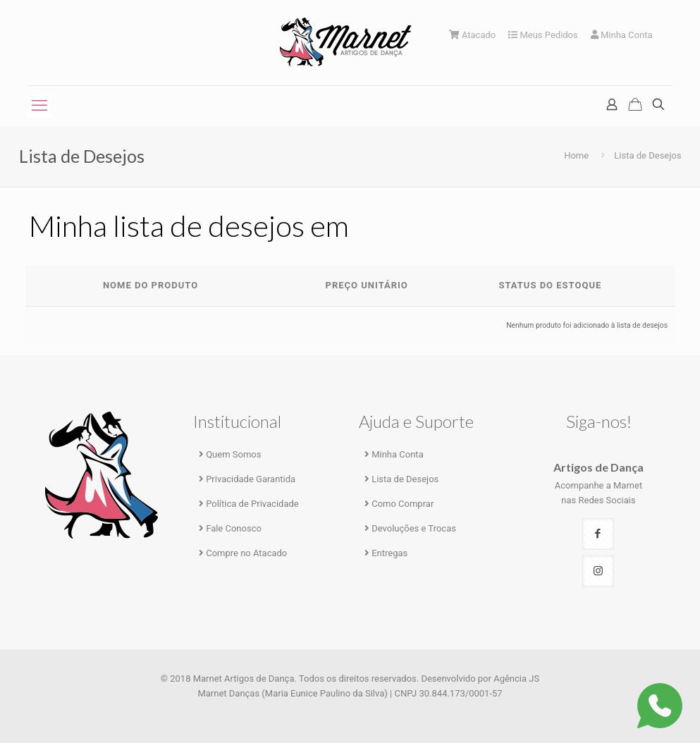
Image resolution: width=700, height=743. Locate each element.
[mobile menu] (39, 106)
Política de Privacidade (252, 504)
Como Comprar (403, 504)
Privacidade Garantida (251, 479)
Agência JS (516, 678)
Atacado (473, 35)
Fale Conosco (234, 528)
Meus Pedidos (543, 35)
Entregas (389, 553)
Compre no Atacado (246, 553)
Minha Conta (622, 35)
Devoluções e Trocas (414, 528)
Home (576, 155)
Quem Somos (233, 454)
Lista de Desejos (405, 479)
